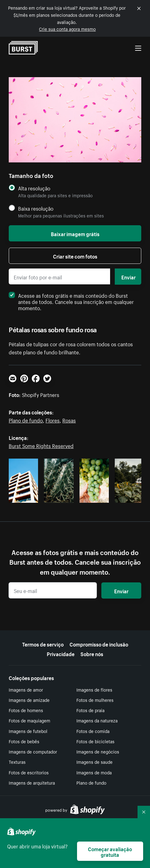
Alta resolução (34, 188)
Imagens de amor (26, 689)
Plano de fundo (26, 420)
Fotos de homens (26, 710)
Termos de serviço (43, 644)
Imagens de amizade (29, 700)
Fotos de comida (93, 731)
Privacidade (61, 653)
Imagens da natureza (97, 720)
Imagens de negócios (98, 751)
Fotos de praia (90, 710)
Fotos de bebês (24, 741)
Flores (53, 420)
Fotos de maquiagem (29, 720)
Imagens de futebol (28, 731)
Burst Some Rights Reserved (41, 445)
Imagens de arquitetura (32, 782)
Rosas (69, 420)
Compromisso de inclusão (99, 644)
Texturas (17, 762)
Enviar (128, 277)
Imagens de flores (94, 689)
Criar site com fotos (75, 256)
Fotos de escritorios (29, 772)
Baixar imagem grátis (75, 233)
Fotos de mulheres (95, 700)
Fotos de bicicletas (95, 741)
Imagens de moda (94, 772)
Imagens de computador (33, 751)
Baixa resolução (36, 208)
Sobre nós (92, 653)
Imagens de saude (94, 762)
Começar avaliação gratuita (110, 851)
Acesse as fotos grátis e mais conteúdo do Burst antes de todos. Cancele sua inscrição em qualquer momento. (71, 301)
